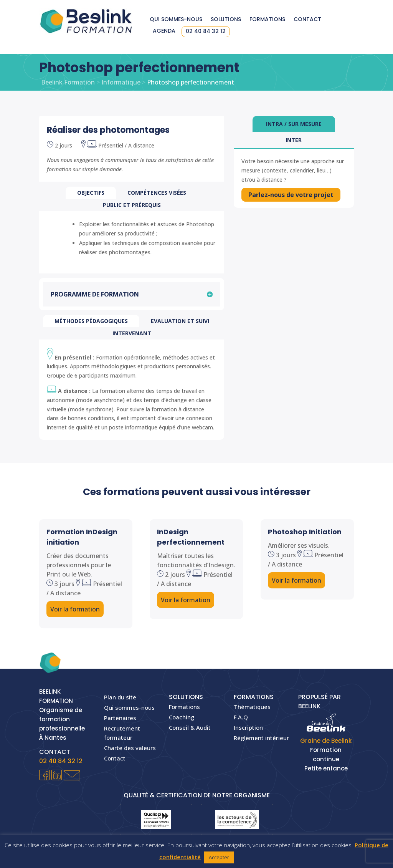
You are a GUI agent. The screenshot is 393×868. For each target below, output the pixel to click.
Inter (294, 140)
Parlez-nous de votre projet (293, 195)
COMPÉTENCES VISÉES (157, 193)
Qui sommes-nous (176, 20)
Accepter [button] (219, 857)
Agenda (164, 31)
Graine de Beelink (326, 741)
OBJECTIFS (91, 193)
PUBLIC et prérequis (132, 205)
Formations (267, 20)
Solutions (226, 20)
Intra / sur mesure (294, 124)
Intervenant (132, 333)
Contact (307, 20)
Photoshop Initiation (305, 532)
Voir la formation (75, 609)
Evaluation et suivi (180, 321)
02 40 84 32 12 (206, 32)
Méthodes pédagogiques (91, 321)
